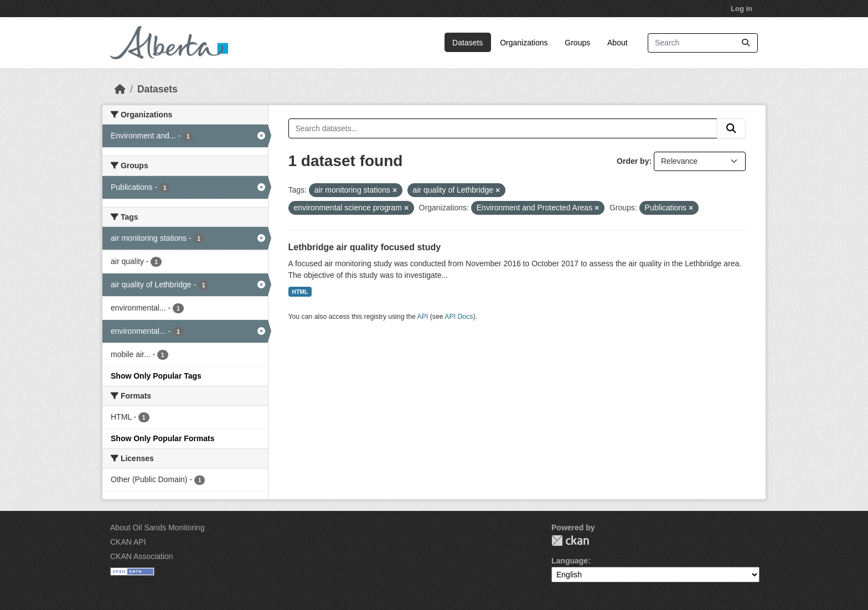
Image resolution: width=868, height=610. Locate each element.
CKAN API (128, 542)
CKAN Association (142, 556)
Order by (633, 161)
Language (570, 561)
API (423, 317)
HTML (300, 292)
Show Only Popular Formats (162, 438)
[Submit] (746, 43)
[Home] (120, 89)
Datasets (467, 43)
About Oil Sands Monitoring (157, 528)
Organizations (524, 43)
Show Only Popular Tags (156, 376)
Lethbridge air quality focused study (365, 247)
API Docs (459, 317)
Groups (577, 43)
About (618, 43)
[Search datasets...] (703, 43)
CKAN (570, 541)
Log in (742, 9)
